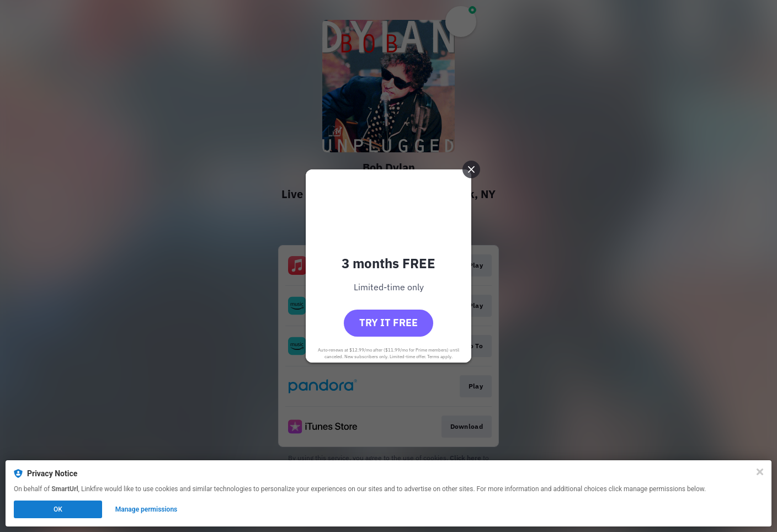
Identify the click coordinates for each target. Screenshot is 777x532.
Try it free (388, 323)
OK (58, 509)
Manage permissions (147, 509)
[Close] (760, 472)
